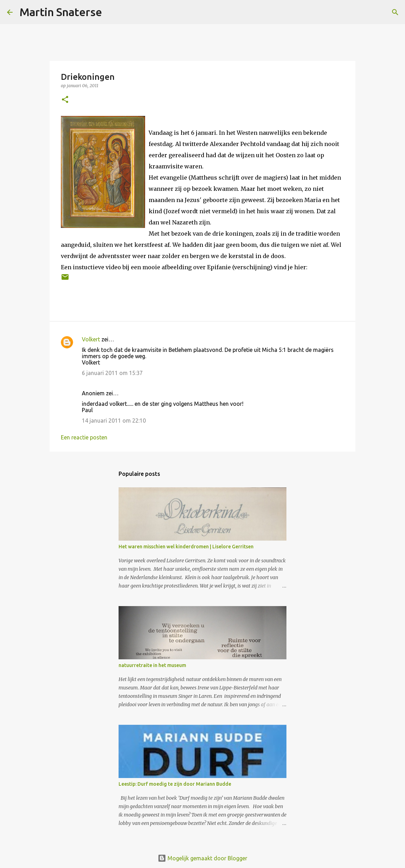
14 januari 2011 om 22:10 (114, 421)
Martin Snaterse (61, 12)
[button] (65, 100)
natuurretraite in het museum (152, 665)
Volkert (91, 339)
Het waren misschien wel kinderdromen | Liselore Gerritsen (186, 547)
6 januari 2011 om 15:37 (112, 373)
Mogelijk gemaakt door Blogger (202, 858)
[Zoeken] (112, 12)
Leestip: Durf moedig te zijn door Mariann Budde (175, 784)
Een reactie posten (84, 437)
